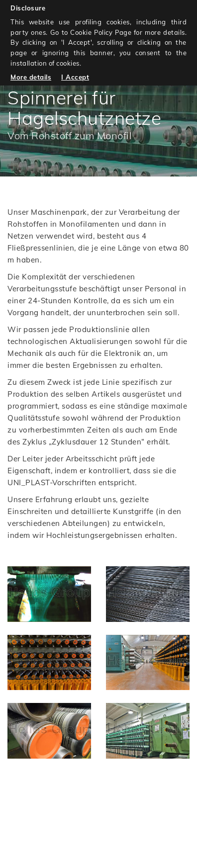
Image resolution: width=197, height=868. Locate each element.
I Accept (75, 77)
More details (31, 77)
